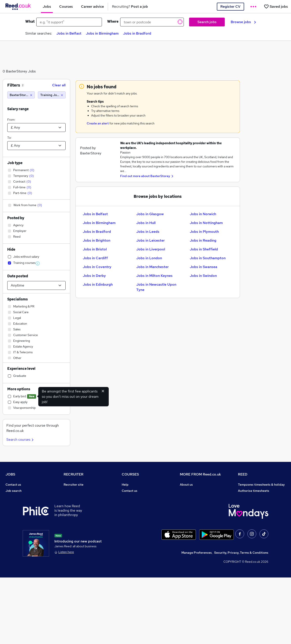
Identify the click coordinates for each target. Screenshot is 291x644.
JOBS (10, 474)
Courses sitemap (134, 540)
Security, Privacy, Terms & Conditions (241, 619)
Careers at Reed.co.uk (196, 491)
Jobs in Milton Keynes (154, 276)
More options (19, 389)
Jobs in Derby (94, 276)
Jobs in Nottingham (206, 223)
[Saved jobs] (276, 6)
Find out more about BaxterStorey (145, 176)
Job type (15, 163)
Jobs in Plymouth (204, 232)
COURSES (130, 474)
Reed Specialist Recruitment (259, 503)
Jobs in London (149, 258)
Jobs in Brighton (97, 240)
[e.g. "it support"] (69, 22)
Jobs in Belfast (69, 33)
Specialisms (17, 299)
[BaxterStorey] (21, 95)
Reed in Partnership (252, 509)
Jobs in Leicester (150, 240)
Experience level (21, 369)
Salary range (18, 109)
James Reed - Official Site (257, 522)
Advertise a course (135, 534)
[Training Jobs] (52, 95)
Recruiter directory (19, 497)
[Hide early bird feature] (103, 391)
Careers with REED (252, 515)
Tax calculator (16, 534)
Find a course (131, 497)
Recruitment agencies (79, 503)
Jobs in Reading (203, 240)
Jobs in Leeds (148, 232)
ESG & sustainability (253, 540)
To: (9, 138)
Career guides (132, 528)
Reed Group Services (253, 497)
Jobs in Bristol (95, 249)
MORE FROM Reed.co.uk (200, 474)
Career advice (16, 528)
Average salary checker (23, 540)
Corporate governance (196, 503)
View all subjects (134, 503)
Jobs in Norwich (203, 214)
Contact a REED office (22, 552)
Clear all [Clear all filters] (59, 85)
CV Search (71, 497)
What (30, 21)
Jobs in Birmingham (102, 33)
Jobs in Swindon (203, 276)
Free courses (131, 515)
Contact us (13, 485)
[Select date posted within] (36, 285)
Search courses (21, 440)
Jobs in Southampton (208, 258)
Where (113, 21)
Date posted (18, 276)
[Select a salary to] (36, 146)
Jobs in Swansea (204, 267)
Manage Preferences (197, 619)
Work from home (17, 503)
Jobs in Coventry (97, 267)
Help (9, 546)
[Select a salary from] (36, 128)
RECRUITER (74, 474)
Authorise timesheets (254, 491)
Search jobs (207, 22)
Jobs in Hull (146, 223)
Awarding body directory (140, 522)
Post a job (71, 491)
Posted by (16, 218)
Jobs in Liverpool (151, 249)
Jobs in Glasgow (150, 214)
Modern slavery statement (199, 509)
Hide (11, 249)
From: (11, 120)
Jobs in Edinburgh (98, 284)
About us (186, 485)
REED (243, 474)
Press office (189, 497)
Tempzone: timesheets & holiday (261, 485)
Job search (14, 491)
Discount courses (134, 509)
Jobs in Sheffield (204, 249)
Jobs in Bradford (137, 33)
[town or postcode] (152, 22)
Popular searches (18, 522)
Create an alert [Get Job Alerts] (98, 123)
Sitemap (12, 559)
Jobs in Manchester (152, 267)
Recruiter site (74, 485)
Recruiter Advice (76, 509)
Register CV (230, 6)
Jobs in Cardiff (95, 258)
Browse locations (18, 515)
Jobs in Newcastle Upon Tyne (156, 287)
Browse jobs (243, 22)
